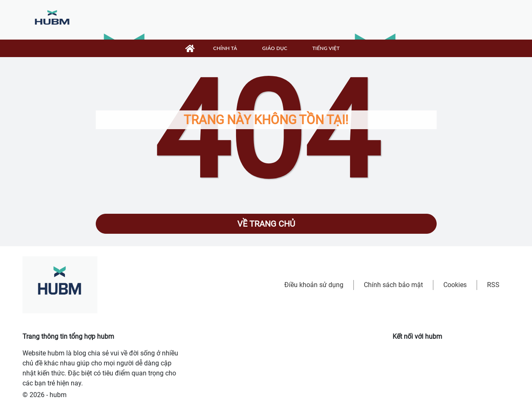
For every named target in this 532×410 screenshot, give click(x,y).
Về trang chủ (266, 224)
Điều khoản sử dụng (314, 285)
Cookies (455, 285)
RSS (493, 285)
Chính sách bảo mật (393, 285)
